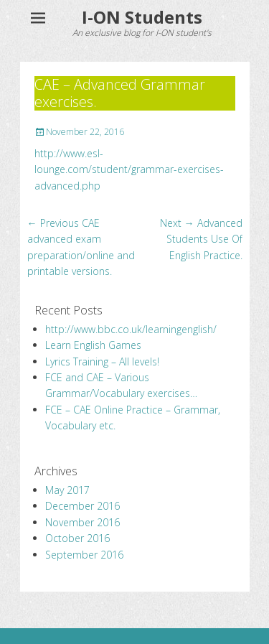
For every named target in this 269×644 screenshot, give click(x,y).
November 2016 (82, 522)
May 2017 (67, 490)
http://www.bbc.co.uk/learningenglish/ (131, 329)
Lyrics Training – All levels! (102, 361)
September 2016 (84, 555)
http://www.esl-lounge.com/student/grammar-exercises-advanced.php (129, 169)
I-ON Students (142, 17)
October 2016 (77, 538)
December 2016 (82, 506)
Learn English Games (93, 345)
